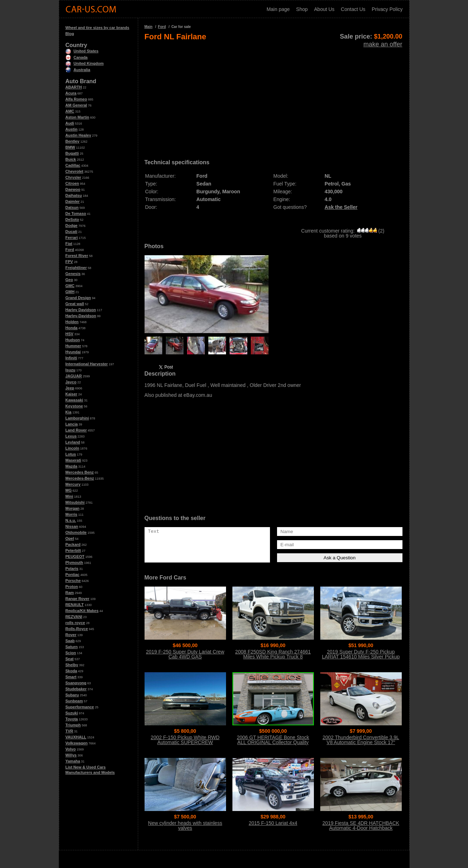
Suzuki (72, 713)
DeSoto (72, 219)
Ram (70, 593)
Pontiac (73, 575)
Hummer (74, 346)
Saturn (72, 647)
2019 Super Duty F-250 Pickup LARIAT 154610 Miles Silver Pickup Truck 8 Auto (361, 657)
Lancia (72, 424)
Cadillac (73, 165)
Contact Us (353, 9)
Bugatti (72, 153)
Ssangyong (76, 683)
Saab (70, 641)
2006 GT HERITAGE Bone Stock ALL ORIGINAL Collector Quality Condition (273, 742)
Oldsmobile (76, 532)
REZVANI (74, 617)
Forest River (77, 256)
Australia (78, 70)
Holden (72, 322)
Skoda (71, 671)
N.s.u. (71, 520)
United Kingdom (85, 63)
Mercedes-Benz (80, 478)
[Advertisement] (274, 98)
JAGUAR (74, 376)
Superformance (80, 707)
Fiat (69, 244)
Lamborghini (77, 418)
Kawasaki (74, 400)
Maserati (74, 460)
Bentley (73, 141)
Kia (69, 412)
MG (69, 490)
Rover (71, 635)
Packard (73, 544)
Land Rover (76, 430)
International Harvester (87, 364)
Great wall (75, 304)
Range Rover (78, 599)
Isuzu (71, 370)
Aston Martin (77, 117)
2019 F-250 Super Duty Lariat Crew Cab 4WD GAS (185, 654)
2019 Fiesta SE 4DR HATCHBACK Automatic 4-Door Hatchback (361, 826)
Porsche (73, 581)
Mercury (73, 484)
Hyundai (73, 352)
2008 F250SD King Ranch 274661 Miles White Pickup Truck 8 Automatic (273, 657)
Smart (71, 677)
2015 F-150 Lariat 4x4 (273, 823)
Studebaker (76, 689)
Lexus (71, 436)
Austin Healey (78, 135)
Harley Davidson (81, 310)
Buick (71, 159)
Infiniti (71, 358)
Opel (70, 538)
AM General (76, 105)
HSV (70, 334)
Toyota (72, 719)
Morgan (73, 508)
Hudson (73, 340)
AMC (70, 111)
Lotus (71, 454)
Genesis (73, 274)
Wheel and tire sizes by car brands (97, 28)
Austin (72, 129)
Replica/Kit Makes (82, 611)
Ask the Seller (341, 207)
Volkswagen (77, 743)
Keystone (74, 406)
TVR (69, 731)
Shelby (72, 665)
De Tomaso (76, 213)
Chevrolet (75, 171)
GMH (70, 292)
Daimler (73, 201)
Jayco (71, 382)
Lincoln (72, 448)
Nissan (72, 526)
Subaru (72, 695)
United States (82, 51)
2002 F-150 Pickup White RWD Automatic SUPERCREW (185, 740)
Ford (70, 250)
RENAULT (75, 605)
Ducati (72, 232)
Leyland (73, 442)
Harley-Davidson (81, 316)
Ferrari (72, 238)
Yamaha (73, 761)
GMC (70, 286)
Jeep (70, 388)
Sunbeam (74, 701)
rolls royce (75, 623)
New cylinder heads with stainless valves (185, 826)
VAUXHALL (76, 737)
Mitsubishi (75, 502)
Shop (302, 9)
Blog (70, 34)
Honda (72, 328)
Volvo (71, 749)
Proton (72, 587)
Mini (69, 496)
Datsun (72, 207)
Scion (71, 653)
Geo (69, 280)
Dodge (72, 225)
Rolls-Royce (77, 629)
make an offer (383, 44)
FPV (69, 262)
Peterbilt (73, 550)
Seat (70, 659)
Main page (278, 9)
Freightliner (76, 268)
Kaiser (72, 394)
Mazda (72, 466)
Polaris (72, 569)
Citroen (72, 183)
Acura (71, 93)
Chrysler (74, 177)
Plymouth (74, 563)
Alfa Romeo (76, 99)
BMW (71, 147)
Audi (70, 123)
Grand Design (78, 298)
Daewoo (73, 189)
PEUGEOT (75, 556)
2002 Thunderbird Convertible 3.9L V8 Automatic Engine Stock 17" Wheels (361, 742)
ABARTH (74, 87)
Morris (72, 514)
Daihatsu (74, 195)
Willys (71, 755)
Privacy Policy (387, 9)
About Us (325, 9)
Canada (77, 57)
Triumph (73, 725)
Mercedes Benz (80, 472)
